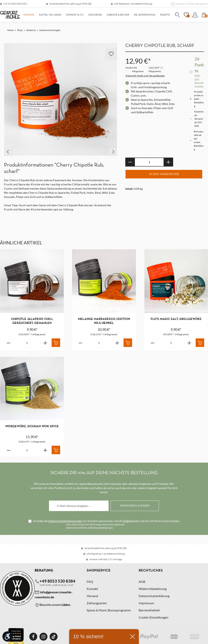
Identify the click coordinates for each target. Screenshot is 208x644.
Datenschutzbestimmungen (65, 521)
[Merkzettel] (186, 15)
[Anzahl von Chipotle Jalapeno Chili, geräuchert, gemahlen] (27, 343)
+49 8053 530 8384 (55, 581)
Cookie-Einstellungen (154, 617)
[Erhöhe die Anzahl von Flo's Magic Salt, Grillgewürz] (189, 343)
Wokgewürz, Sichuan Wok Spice (32, 426)
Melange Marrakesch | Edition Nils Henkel (104, 321)
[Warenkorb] (204, 15)
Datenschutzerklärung (154, 596)
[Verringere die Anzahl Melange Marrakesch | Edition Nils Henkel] (80, 343)
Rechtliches (151, 571)
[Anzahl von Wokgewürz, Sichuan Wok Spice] (27, 450)
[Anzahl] (149, 162)
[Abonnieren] (135, 506)
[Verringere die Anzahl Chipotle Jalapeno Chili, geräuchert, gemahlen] (8, 343)
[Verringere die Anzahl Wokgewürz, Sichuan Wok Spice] (8, 450)
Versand (92, 596)
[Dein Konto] (195, 15)
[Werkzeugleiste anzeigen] (8, 636)
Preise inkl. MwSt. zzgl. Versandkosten (145, 76)
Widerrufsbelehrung (153, 589)
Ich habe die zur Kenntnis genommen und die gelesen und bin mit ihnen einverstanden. (106, 521)
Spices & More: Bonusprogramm (192, 4)
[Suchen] (177, 15)
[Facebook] (33, 637)
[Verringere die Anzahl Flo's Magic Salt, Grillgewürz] (153, 343)
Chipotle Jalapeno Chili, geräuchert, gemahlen (32, 321)
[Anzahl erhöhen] (168, 162)
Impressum (146, 603)
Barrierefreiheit (149, 610)
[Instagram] (43, 637)
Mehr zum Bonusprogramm (199, 81)
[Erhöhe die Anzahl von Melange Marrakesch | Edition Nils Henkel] (117, 343)
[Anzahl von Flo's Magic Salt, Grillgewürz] (171, 343)
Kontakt (92, 589)
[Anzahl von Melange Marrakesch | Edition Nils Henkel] (99, 343)
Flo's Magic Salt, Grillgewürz (176, 319)
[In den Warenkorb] (56, 343)
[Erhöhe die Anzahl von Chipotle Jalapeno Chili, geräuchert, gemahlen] (45, 343)
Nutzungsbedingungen (102, 527)
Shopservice (99, 571)
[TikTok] (54, 637)
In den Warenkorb (164, 174)
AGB (126, 521)
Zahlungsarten (97, 603)
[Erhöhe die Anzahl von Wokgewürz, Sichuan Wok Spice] (45, 450)
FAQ (90, 582)
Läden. (66, 605)
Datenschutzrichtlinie (77, 527)
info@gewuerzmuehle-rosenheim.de (54, 594)
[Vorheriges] (8, 152)
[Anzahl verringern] (130, 162)
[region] (61, 100)
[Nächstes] (113, 152)
